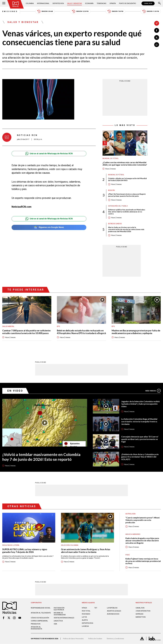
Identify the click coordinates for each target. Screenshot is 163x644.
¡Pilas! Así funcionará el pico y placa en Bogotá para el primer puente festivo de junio (127, 195)
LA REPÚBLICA (112, 608)
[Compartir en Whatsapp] (157, 45)
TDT (96, 608)
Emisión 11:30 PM (151, 11)
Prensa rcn (36, 624)
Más (153, 391)
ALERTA (85, 620)
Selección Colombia (70, 545)
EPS (58, 326)
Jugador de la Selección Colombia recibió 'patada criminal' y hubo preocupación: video (140, 404)
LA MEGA (85, 626)
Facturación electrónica (59, 609)
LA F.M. (84, 617)
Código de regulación (40, 618)
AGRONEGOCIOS (113, 614)
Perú (128, 555)
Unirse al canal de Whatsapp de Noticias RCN (49, 154)
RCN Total (86, 611)
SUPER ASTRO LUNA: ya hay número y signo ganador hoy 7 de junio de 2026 (25, 551)
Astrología (130, 514)
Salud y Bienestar (75, 3)
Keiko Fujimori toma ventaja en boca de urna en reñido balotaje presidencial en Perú (143, 561)
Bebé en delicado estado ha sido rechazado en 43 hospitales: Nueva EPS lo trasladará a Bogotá (81, 332)
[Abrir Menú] (4, 3)
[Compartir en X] (157, 38)
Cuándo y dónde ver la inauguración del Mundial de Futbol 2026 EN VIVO (127, 180)
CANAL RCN (148, 3)
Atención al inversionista (36, 628)
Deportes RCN (58, 3)
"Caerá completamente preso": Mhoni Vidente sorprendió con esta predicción (142, 520)
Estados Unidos (115, 224)
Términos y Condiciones (115, 639)
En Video (15, 391)
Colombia (30, 3)
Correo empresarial (39, 621)
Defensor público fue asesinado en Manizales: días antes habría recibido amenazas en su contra (127, 212)
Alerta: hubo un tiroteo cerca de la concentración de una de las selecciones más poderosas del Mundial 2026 (126, 230)
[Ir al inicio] (16, 4)
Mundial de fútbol (111, 158)
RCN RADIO (86, 614)
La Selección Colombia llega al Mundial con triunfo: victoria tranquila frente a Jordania (139, 421)
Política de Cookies (95, 639)
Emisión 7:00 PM (115, 11)
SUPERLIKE (140, 614)
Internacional (43, 3)
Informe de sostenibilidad (60, 614)
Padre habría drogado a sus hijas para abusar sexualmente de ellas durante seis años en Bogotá (142, 541)
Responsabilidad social (41, 608)
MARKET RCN (141, 617)
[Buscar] (159, 3)
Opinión (113, 3)
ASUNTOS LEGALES (114, 611)
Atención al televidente (41, 613)
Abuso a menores (133, 534)
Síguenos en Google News (49, 227)
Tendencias (102, 3)
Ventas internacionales (64, 618)
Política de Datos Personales (73, 639)
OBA (55, 624)
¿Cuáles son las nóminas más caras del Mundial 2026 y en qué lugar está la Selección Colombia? (125, 164)
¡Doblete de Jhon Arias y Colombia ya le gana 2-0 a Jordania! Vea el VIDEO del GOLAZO (140, 457)
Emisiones (10, 11)
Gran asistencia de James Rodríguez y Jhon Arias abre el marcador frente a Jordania (86, 551)
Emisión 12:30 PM (80, 11)
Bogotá (111, 190)
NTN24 (84, 608)
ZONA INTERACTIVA (143, 611)
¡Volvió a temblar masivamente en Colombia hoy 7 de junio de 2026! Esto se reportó (41, 457)
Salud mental (8, 326)
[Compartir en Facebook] (157, 30)
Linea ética (58, 621)
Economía (89, 3)
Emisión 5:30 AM (45, 11)
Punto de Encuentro (128, 3)
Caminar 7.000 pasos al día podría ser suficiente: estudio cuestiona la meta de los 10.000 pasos (27, 332)
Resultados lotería (11, 545)
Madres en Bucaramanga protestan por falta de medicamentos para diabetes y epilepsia (136, 332)
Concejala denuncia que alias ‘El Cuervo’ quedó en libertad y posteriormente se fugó (140, 439)
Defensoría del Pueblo (118, 206)
